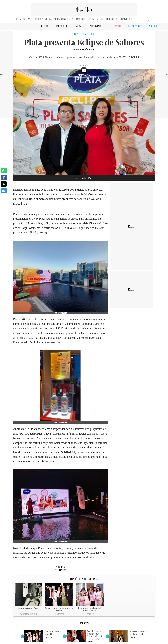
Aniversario (60, 570)
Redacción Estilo (86, 49)
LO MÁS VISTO (84, 623)
